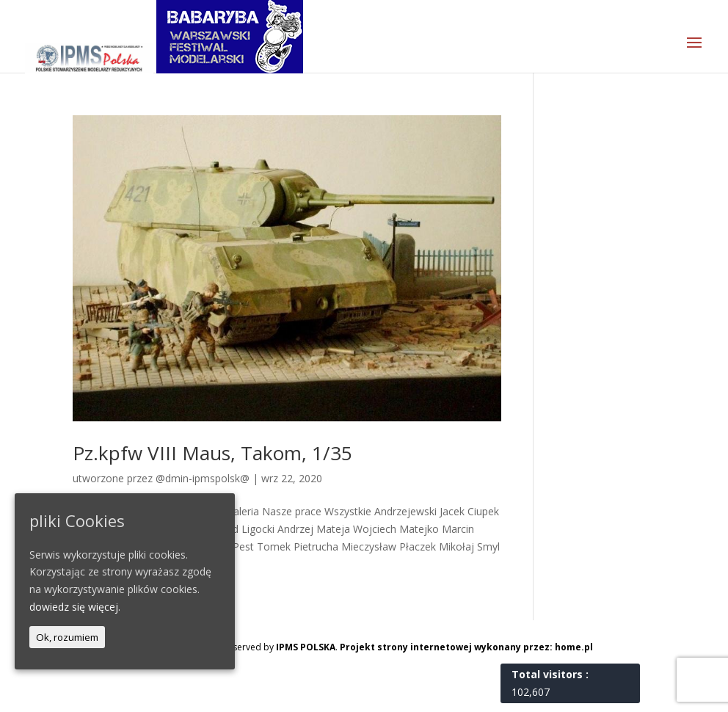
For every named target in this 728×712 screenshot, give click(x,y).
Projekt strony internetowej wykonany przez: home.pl (466, 647)
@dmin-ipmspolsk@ (203, 478)
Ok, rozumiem (67, 637)
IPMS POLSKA (306, 647)
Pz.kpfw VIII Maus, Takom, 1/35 (212, 453)
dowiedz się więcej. (75, 607)
